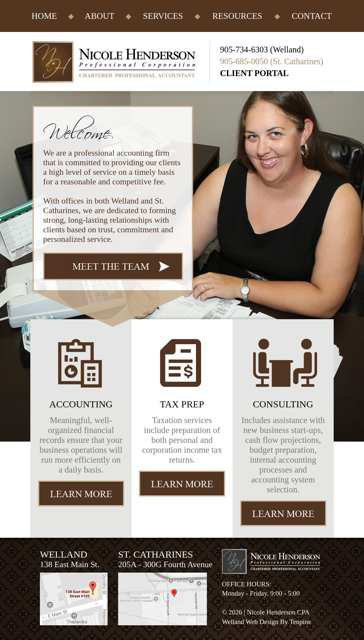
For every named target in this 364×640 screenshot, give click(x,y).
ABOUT (99, 16)
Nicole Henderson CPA (278, 612)
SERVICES (163, 16)
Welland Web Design (250, 622)
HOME (44, 16)
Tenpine (300, 622)
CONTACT (312, 16)
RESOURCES (237, 16)
